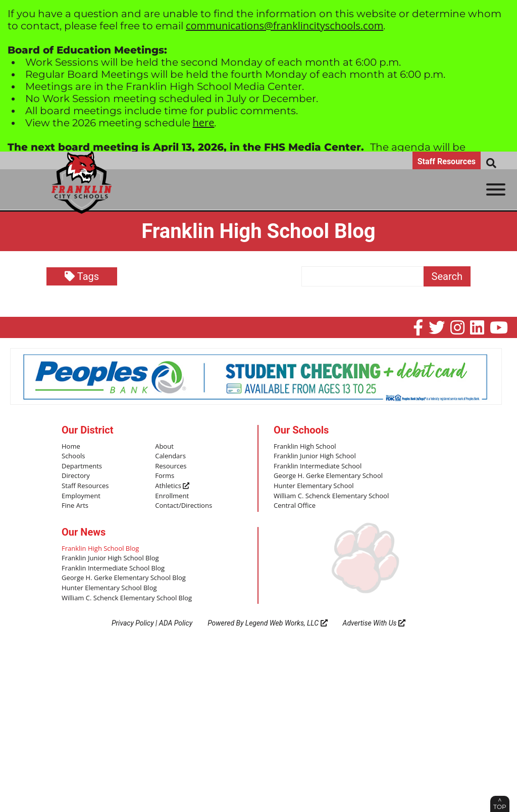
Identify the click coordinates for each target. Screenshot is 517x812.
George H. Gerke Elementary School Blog (124, 578)
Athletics (172, 486)
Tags (82, 276)
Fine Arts (75, 506)
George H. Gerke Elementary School (328, 476)
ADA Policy (176, 623)
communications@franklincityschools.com (285, 26)
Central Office (295, 506)
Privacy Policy (133, 623)
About (164, 447)
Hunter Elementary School (314, 486)
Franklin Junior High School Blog (110, 558)
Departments (82, 466)
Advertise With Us (374, 623)
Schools (73, 456)
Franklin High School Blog (100, 549)
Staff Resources (447, 161)
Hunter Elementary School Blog (109, 588)
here (204, 123)
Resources (171, 466)
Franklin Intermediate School (318, 466)
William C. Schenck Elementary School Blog (127, 598)
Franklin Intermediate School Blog (113, 568)
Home (71, 447)
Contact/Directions (184, 506)
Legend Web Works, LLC (287, 623)
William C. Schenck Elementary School (331, 496)
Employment (81, 496)
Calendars (170, 456)
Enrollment (172, 496)
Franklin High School (305, 447)
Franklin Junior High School (315, 456)
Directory (76, 476)
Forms (165, 476)
